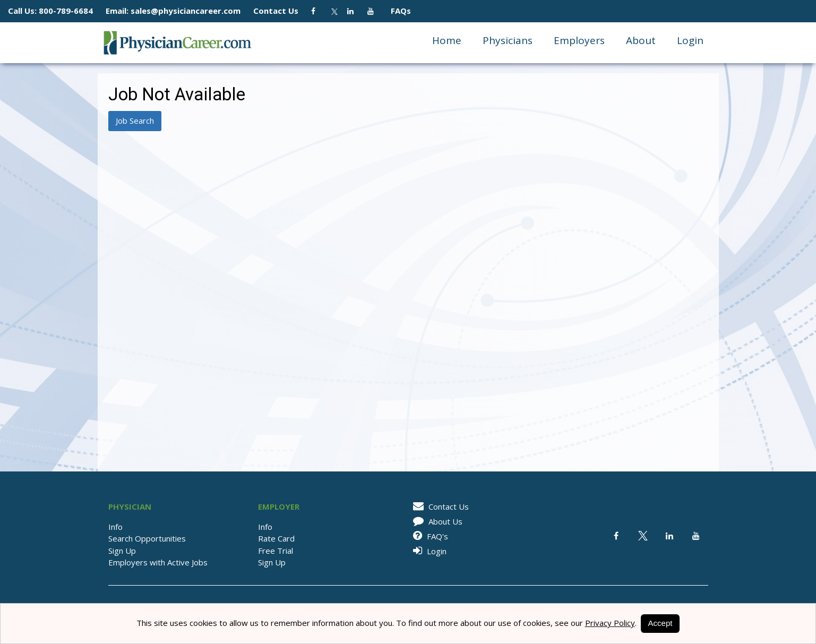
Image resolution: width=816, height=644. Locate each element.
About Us (436, 521)
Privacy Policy (610, 623)
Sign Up (122, 551)
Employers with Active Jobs (158, 562)
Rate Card (276, 538)
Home (447, 40)
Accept (660, 623)
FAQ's (429, 536)
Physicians (508, 40)
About (641, 40)
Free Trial (276, 551)
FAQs (397, 11)
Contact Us (281, 11)
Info (115, 527)
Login (690, 40)
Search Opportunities (147, 538)
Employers (579, 40)
